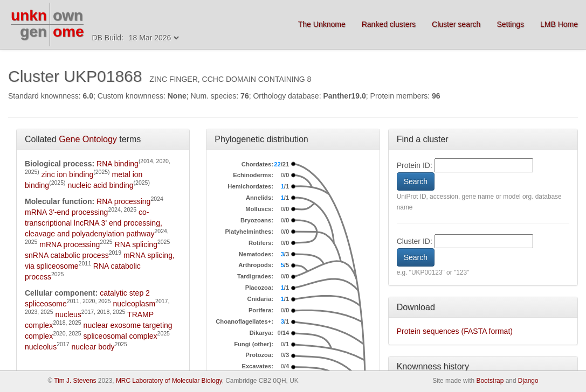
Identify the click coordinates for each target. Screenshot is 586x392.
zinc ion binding (68, 174)
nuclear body (93, 347)
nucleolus (41, 347)
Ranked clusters (389, 24)
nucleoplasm (134, 304)
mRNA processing (70, 244)
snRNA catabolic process (67, 255)
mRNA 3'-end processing (66, 212)
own (68, 15)
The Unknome (322, 24)
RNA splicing (136, 244)
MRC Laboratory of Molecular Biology (169, 381)
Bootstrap (490, 381)
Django (528, 381)
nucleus (68, 314)
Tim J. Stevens (75, 381)
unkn (29, 15)
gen (33, 31)
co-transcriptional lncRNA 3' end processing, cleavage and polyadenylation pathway (94, 223)
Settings (510, 24)
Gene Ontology (88, 139)
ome (68, 31)
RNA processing (123, 201)
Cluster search (456, 24)
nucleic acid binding (100, 185)
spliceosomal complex (120, 336)
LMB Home (559, 24)
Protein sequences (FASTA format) (455, 331)
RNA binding (118, 164)
